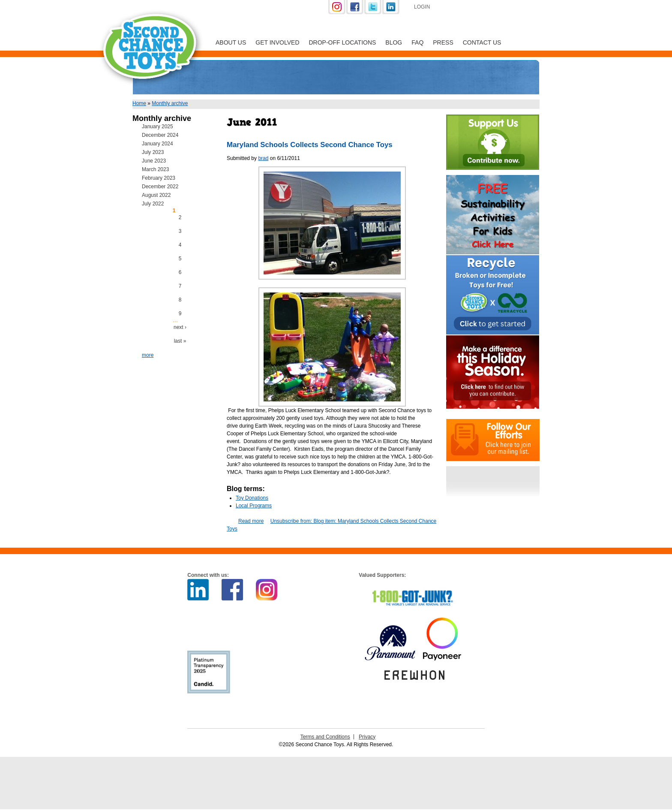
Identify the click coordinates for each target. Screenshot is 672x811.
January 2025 (157, 127)
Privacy (367, 737)
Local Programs (254, 506)
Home (139, 103)
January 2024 (157, 144)
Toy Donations (252, 498)
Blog (394, 42)
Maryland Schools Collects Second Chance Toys (310, 145)
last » (180, 341)
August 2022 (156, 195)
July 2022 (153, 204)
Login (422, 7)
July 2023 (153, 152)
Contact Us (482, 42)
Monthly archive (170, 103)
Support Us (483, 8)
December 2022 (160, 187)
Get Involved (277, 42)
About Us (231, 42)
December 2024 (160, 135)
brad (263, 158)
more (148, 355)
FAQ (417, 42)
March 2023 (155, 169)
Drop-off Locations (343, 42)
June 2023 (154, 161)
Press (443, 42)
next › (180, 327)
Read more (251, 521)
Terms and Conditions (325, 737)
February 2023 (159, 178)
